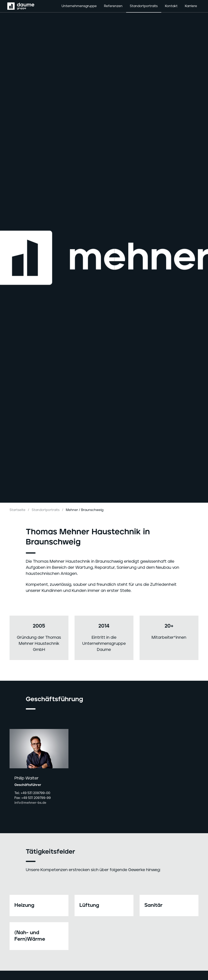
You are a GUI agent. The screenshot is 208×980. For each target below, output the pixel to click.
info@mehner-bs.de (30, 803)
